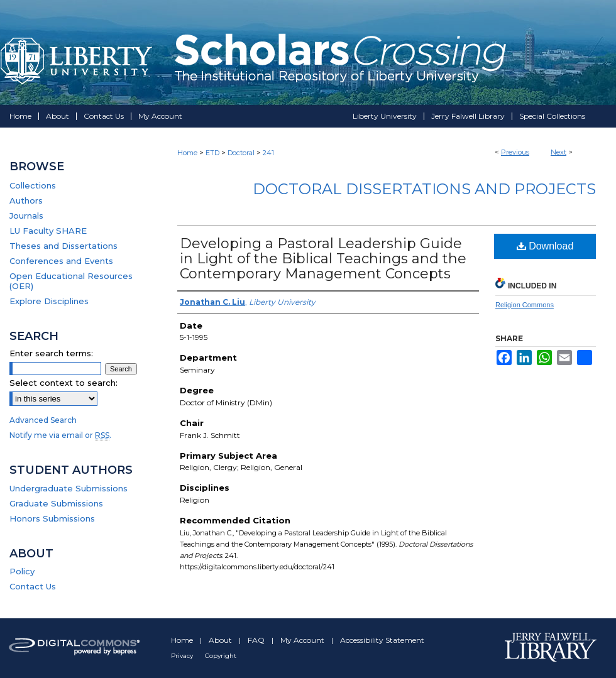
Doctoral (241, 153)
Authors (26, 200)
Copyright (221, 656)
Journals (26, 216)
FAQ (257, 640)
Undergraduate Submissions (69, 488)
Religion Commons (525, 305)
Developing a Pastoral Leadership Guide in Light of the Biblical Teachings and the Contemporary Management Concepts (323, 259)
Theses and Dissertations (63, 246)
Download (545, 246)
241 (268, 153)
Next (558, 152)
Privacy (183, 656)
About (221, 640)
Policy (22, 571)
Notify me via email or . (60, 435)
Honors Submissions (52, 518)
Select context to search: (63, 383)
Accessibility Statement (382, 640)
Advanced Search (43, 420)
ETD (212, 153)
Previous (515, 152)
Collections (33, 185)
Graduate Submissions (56, 503)
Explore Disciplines (49, 301)
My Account (303, 640)
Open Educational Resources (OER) (71, 281)
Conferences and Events (61, 261)
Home (187, 153)
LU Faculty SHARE (48, 231)
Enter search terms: (51, 353)
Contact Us (33, 586)
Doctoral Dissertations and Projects (424, 189)
